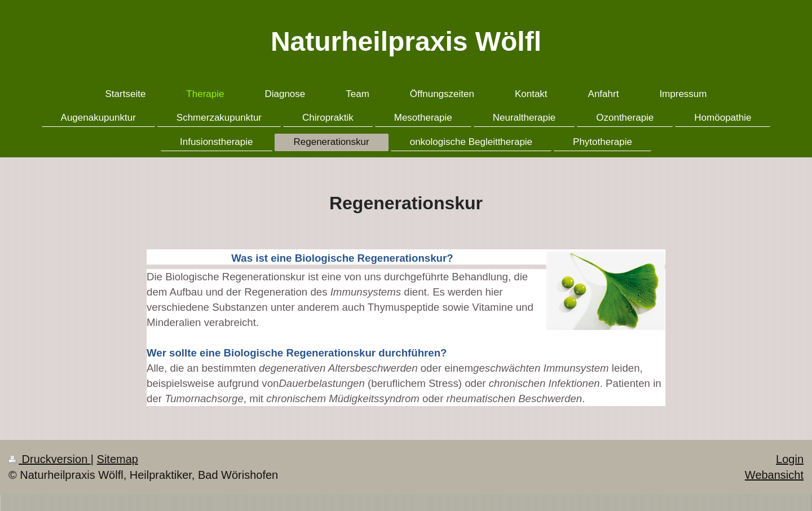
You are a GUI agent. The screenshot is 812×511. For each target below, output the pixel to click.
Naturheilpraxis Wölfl (406, 41)
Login (790, 459)
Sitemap (118, 459)
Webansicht (774, 475)
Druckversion (50, 459)
